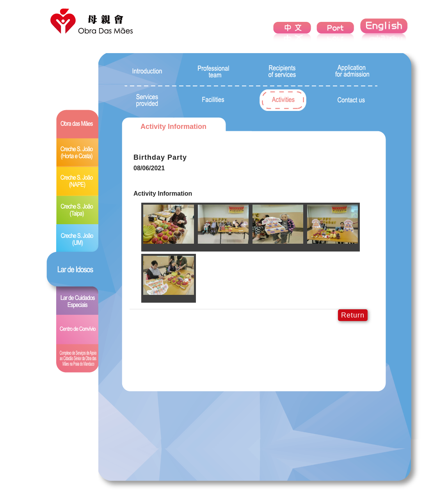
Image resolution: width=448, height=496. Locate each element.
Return (353, 315)
